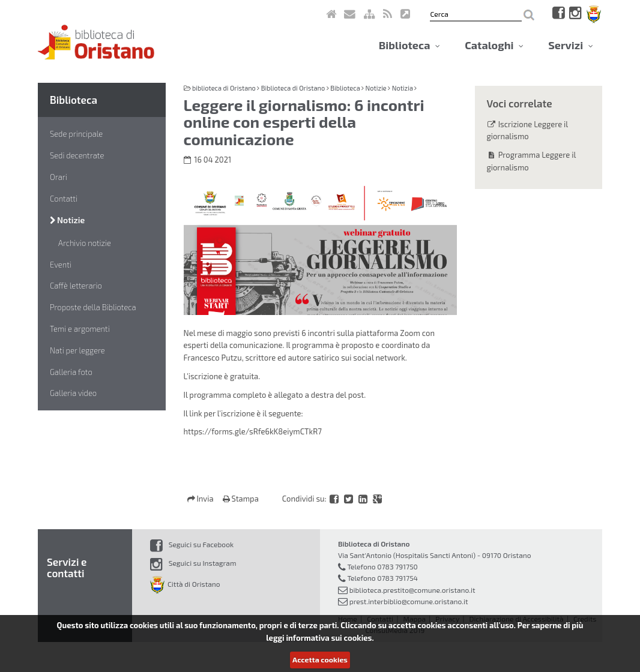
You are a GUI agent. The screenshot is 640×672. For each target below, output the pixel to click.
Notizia (403, 88)
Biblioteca (409, 45)
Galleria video (73, 393)
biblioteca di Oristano (224, 88)
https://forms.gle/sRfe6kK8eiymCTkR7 (253, 431)
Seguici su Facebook (192, 544)
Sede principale (76, 134)
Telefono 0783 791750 (382, 566)
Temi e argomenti (80, 329)
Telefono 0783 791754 (382, 578)
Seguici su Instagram (193, 563)
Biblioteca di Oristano (293, 88)
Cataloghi (494, 45)
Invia (201, 499)
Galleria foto (71, 372)
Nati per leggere (77, 350)
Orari (59, 177)
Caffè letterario (76, 286)
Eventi (61, 265)
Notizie (67, 220)
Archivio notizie (85, 243)
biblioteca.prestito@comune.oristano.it (412, 590)
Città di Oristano (185, 584)
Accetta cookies (320, 659)
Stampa (241, 499)
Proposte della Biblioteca (93, 307)
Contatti (64, 199)
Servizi (571, 45)
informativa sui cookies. (330, 638)
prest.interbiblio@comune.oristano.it (409, 601)
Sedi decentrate (77, 155)
